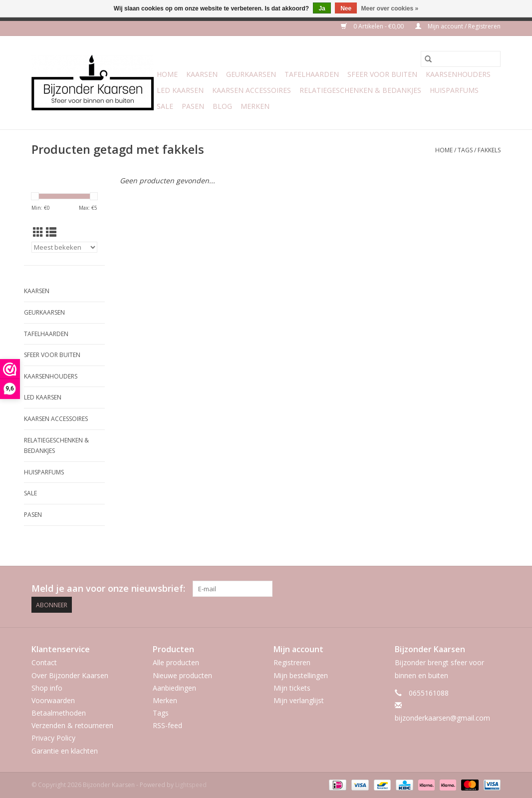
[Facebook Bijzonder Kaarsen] (457, 589)
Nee (346, 8)
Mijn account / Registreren (458, 26)
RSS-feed (167, 725)
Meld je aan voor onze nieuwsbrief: (108, 589)
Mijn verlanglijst (299, 700)
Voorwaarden (53, 700)
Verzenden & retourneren (72, 725)
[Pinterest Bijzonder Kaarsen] (475, 589)
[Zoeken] (461, 59)
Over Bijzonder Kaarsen (70, 675)
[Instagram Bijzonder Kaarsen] (493, 589)
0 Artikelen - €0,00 (373, 26)
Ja (322, 8)
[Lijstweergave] (51, 232)
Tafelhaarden (312, 74)
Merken (255, 106)
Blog (222, 106)
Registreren (292, 662)
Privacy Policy (53, 738)
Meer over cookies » (390, 8)
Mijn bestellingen (301, 675)
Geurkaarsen (251, 74)
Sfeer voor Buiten (382, 74)
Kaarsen (202, 74)
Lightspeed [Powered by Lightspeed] (191, 785)
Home (167, 74)
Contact (44, 662)
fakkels (489, 150)
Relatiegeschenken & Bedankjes (360, 90)
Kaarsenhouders (458, 74)
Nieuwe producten (182, 675)
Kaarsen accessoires (252, 90)
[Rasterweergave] (38, 232)
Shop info (47, 688)
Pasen (193, 106)
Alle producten (176, 662)
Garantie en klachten (65, 751)
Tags (465, 150)
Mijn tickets (292, 688)
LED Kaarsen (180, 90)
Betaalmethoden (59, 713)
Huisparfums (454, 90)
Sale (165, 106)
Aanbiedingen (174, 688)
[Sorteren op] (64, 247)
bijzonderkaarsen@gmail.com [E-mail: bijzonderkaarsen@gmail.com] (442, 718)
